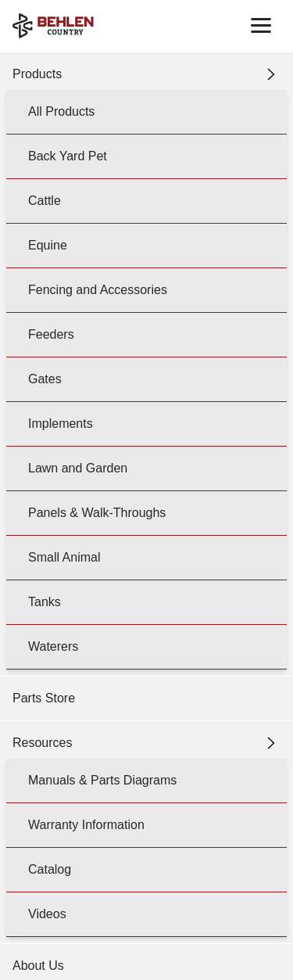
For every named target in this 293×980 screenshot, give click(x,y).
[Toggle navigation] (261, 26)
